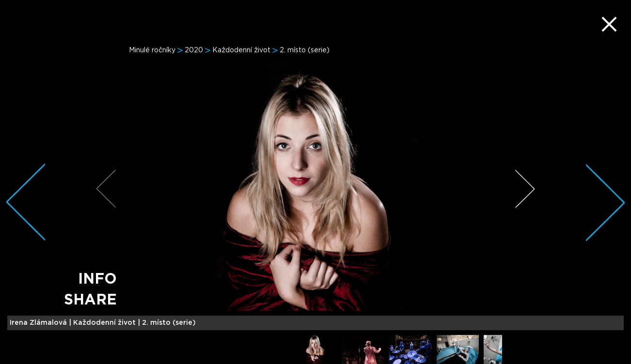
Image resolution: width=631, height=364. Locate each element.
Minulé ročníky (152, 50)
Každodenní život (241, 50)
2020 (194, 50)
